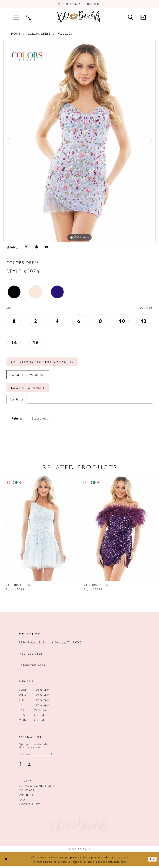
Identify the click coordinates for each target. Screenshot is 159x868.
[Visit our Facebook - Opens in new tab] (20, 767)
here (123, 864)
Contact (27, 793)
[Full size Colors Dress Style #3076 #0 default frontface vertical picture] (79, 141)
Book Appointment (29, 390)
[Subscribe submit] (53, 756)
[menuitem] (16, 17)
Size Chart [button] (145, 308)
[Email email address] (37, 756)
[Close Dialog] (6, 861)
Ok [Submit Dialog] (152, 861)
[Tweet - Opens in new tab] (26, 247)
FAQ (22, 802)
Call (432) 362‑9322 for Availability (44, 363)
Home (16, 34)
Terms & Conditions (37, 788)
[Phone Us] (29, 17)
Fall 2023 (65, 34)
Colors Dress (39, 34)
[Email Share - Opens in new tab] (46, 248)
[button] (16, 17)
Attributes (17, 401)
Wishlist (26, 797)
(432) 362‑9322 (31, 656)
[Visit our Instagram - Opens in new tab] (30, 767)
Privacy (25, 783)
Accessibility (30, 807)
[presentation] (40, 530)
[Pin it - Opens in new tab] (37, 247)
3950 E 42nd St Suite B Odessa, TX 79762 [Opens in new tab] (50, 644)
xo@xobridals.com (32, 667)
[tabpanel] (79, 141)
